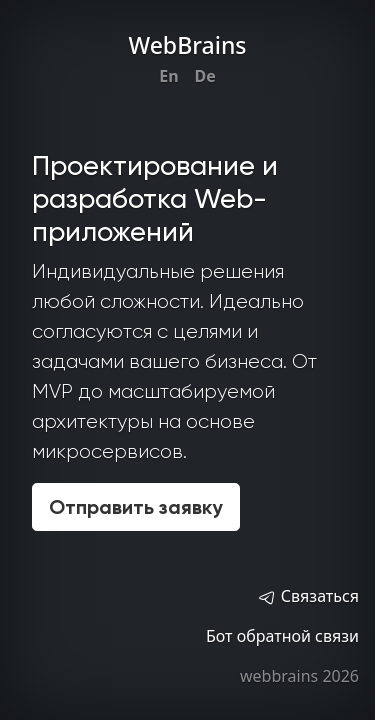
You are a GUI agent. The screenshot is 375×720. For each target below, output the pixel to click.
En (168, 76)
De (205, 76)
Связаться (308, 596)
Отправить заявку (136, 507)
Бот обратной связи (282, 636)
